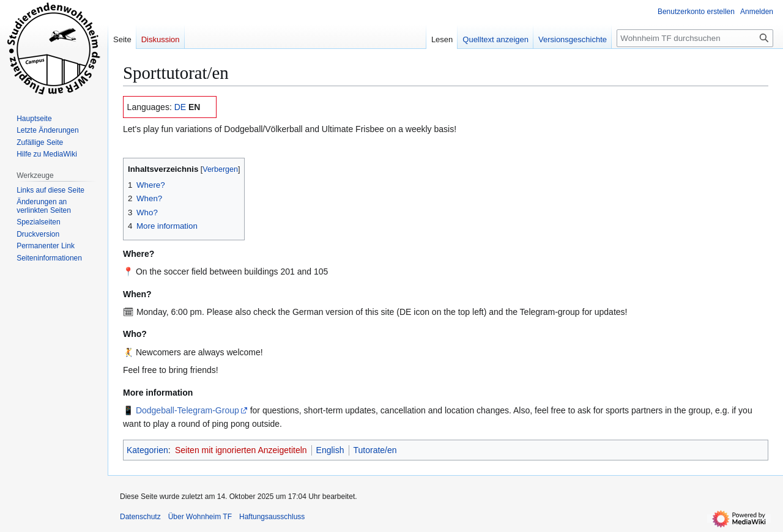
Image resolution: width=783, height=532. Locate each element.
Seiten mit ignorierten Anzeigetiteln (241, 450)
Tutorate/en (375, 450)
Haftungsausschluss (272, 517)
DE (180, 107)
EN (194, 107)
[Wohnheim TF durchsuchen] (695, 38)
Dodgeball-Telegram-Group (187, 410)
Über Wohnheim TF (200, 517)
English (330, 450)
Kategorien (147, 450)
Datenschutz (140, 517)
